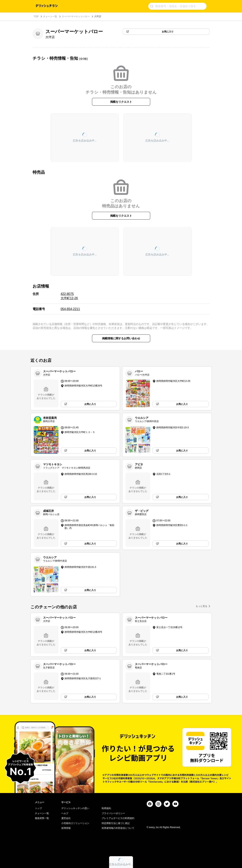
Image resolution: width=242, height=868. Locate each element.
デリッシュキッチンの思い (75, 808)
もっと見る (201, 606)
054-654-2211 (70, 309)
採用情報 (66, 828)
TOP (36, 16)
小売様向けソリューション (75, 823)
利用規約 (106, 808)
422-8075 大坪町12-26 (69, 296)
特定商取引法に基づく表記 (116, 823)
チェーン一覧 (50, 16)
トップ (38, 808)
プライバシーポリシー (113, 813)
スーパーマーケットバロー (76, 16)
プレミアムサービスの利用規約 (118, 818)
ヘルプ (65, 813)
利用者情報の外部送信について (118, 828)
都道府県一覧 (42, 818)
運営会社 (66, 818)
